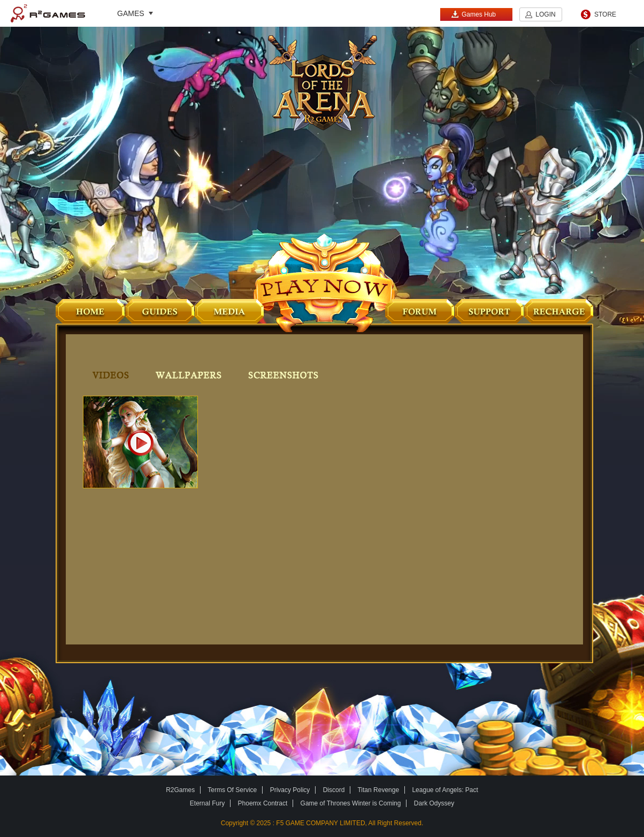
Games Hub (473, 14)
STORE (605, 14)
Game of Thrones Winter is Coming (351, 803)
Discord (334, 790)
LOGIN (545, 14)
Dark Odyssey (434, 803)
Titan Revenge (378, 790)
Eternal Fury (207, 803)
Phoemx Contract (263, 803)
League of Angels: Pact (445, 790)
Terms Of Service (232, 790)
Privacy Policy (290, 790)
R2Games (48, 13)
